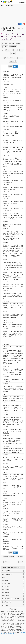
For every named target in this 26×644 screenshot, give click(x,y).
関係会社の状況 (6, 583)
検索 (16, 50)
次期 (15, 67)
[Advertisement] (13, 14)
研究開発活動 (6, 593)
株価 (14, 53)
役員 (19, 43)
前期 (11, 67)
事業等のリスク (6, 590)
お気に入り (13, 47)
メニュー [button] (1, 2)
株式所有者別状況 (7, 602)
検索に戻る (7, 562)
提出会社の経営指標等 (10, 58)
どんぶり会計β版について (9, 634)
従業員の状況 (6, 586)
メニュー (20, 58)
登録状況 (5, 47)
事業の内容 (12, 61)
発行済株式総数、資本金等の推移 (11, 599)
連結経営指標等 (6, 571)
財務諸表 (5, 43)
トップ (21, 562)
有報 (21, 50)
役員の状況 (5, 605)
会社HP (9, 50)
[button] (22, 2)
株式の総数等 (6, 596)
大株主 (13, 43)
